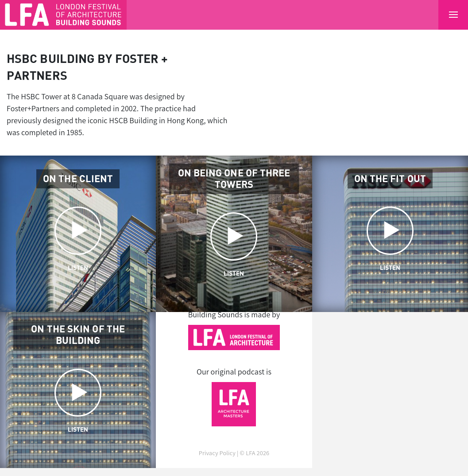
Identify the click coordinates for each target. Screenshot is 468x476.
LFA (250, 453)
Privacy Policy (217, 453)
